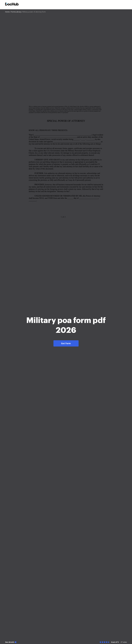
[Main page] (12, 4)
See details (10, 642)
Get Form (66, 343)
